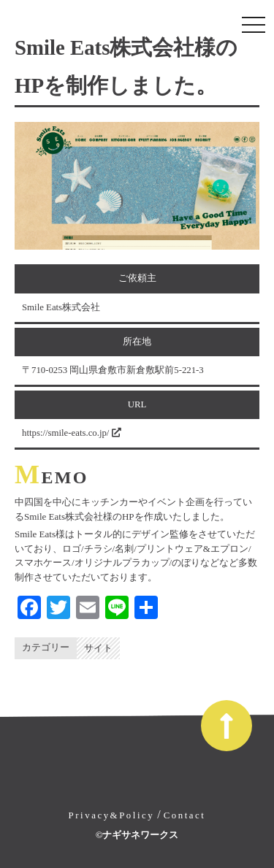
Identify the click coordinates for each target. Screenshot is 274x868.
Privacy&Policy (112, 815)
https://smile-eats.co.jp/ (72, 433)
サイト (98, 648)
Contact (185, 815)
